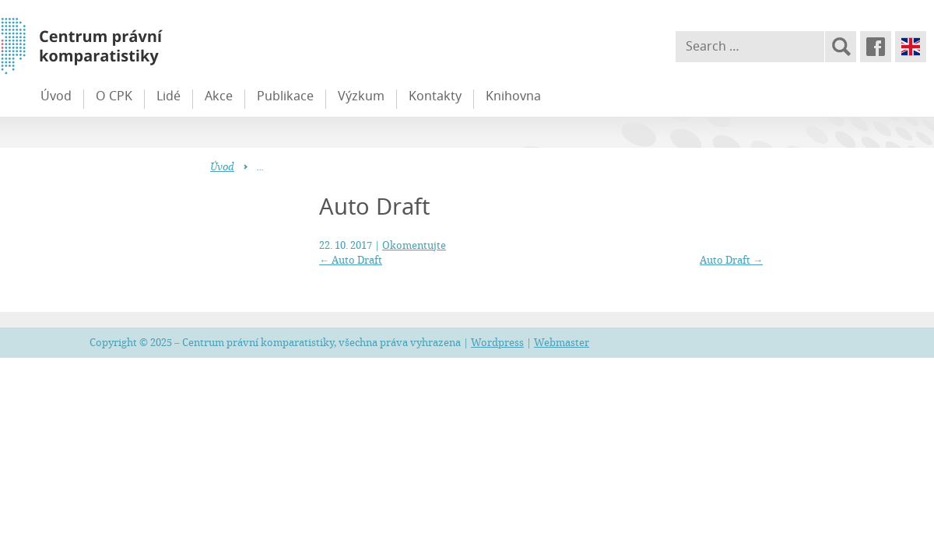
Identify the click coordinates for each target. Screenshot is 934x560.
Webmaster (562, 342)
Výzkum (361, 96)
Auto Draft (351, 260)
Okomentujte (414, 245)
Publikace (285, 96)
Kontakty (435, 96)
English (911, 47)
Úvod (56, 96)
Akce (219, 96)
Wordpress (497, 342)
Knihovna (513, 96)
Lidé (169, 96)
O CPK (114, 96)
